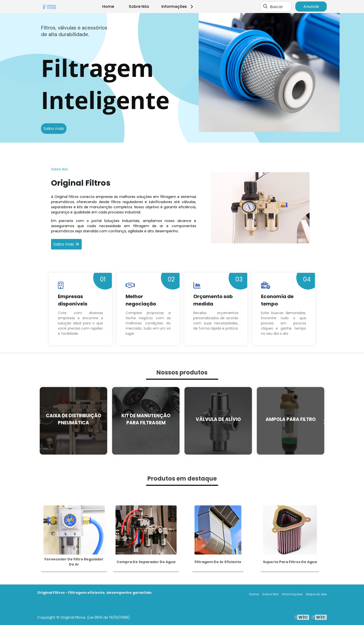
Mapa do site (316, 594)
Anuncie (311, 7)
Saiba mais (54, 129)
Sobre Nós (139, 7)
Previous (40, 421)
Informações (178, 7)
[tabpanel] (182, 78)
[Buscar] (265, 7)
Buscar (276, 7)
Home (108, 7)
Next (324, 421)
